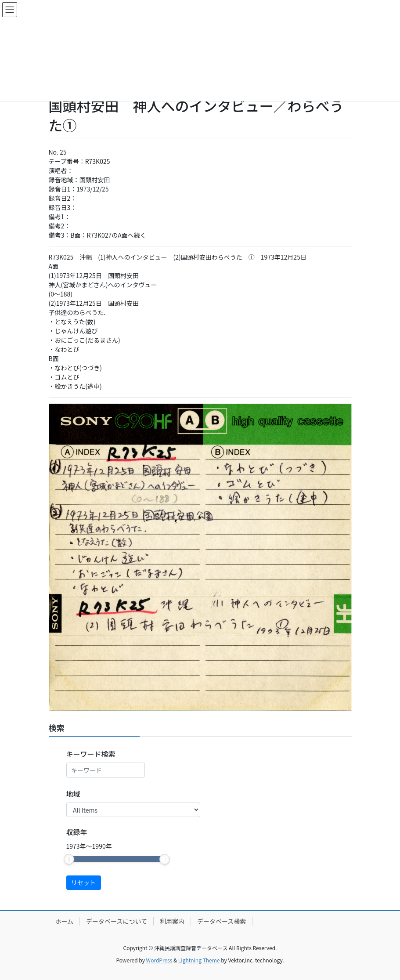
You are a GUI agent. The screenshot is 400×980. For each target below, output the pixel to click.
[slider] (69, 859)
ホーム (65, 921)
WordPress (159, 960)
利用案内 (172, 921)
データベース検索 (222, 921)
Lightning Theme (199, 960)
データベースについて (117, 921)
